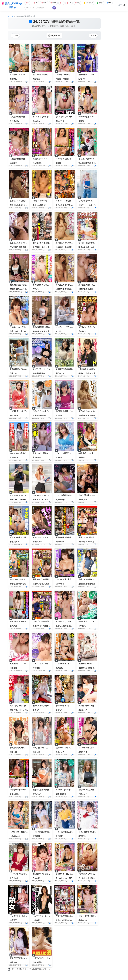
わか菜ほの (37, 163)
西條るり (36, 710)
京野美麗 (82, 416)
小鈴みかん (83, 921)
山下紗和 (36, 836)
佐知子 (12, 710)
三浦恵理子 (14, 247)
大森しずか (29, 710)
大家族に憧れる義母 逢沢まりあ (91, 706)
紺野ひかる (83, 752)
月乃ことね (14, 121)
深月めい (44, 205)
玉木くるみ (52, 247)
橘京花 (98, 247)
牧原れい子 (23, 205)
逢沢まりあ (83, 710)
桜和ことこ (67, 626)
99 (35, 3)
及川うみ (59, 416)
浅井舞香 (36, 921)
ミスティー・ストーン (87, 205)
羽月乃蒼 (59, 836)
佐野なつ (89, 374)
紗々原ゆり (14, 416)
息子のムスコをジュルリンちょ (68, 285)
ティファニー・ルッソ (41, 500)
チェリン (59, 332)
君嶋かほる (14, 794)
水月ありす (60, 205)
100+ (44, 3)
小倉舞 (43, 332)
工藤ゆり (13, 163)
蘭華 (57, 794)
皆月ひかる (96, 163)
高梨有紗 (88, 163)
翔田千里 (22, 247)
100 (71, 3)
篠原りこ (82, 374)
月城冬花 (36, 879)
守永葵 (81, 163)
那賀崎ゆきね (61, 500)
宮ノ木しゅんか (62, 879)
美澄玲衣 (36, 79)
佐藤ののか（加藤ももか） (89, 668)
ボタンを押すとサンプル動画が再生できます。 (32, 969)
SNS (28, 8)
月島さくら (83, 794)
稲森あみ (13, 963)
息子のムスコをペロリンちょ (21, 243)
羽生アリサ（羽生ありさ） (43, 626)
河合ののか (37, 794)
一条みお (44, 247)
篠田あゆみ (20, 290)
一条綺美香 (67, 247)
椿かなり (36, 332)
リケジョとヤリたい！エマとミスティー (94, 201)
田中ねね (82, 332)
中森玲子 (13, 921)
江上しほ (13, 752)
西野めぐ (36, 290)
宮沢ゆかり (14, 458)
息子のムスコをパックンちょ (90, 285)
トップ (10, 16)
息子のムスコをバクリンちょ (67, 243)
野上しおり (83, 879)
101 (54, 3)
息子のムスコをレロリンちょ (90, 411)
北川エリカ (29, 290)
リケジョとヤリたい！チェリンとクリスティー (74, 327)
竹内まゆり (14, 879)
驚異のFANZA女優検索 (12, 6)
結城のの (44, 416)
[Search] (47, 8)
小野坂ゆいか (15, 836)
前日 (16, 36)
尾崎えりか (83, 500)
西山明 (12, 290)
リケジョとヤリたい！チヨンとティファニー (50, 496)
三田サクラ (60, 584)
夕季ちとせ (92, 542)
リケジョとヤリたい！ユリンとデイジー (26, 496)
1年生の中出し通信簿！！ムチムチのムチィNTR (97, 369)
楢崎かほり (83, 458)
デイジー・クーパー (18, 500)
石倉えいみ (60, 752)
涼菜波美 (59, 668)
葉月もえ (82, 247)
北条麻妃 (59, 247)
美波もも (36, 205)
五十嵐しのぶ (70, 290)
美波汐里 (63, 794)
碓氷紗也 (91, 879)
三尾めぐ (59, 458)
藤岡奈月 (13, 626)
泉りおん (36, 121)
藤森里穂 (82, 584)
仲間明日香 (60, 290)
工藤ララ (36, 416)
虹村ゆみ (82, 79)
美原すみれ (14, 205)
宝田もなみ (60, 374)
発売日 (104, 3)
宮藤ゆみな (37, 584)
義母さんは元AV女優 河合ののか (45, 790)
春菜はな (89, 584)
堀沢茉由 (68, 205)
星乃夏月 (36, 247)
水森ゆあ (13, 79)
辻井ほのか (23, 584)
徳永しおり (90, 247)
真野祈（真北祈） (63, 79)
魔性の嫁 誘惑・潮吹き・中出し (45, 327)
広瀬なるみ (67, 921)
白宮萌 (81, 121)
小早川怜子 (92, 290)
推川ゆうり (20, 710)
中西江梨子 (83, 290)
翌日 (93, 36)
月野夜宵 (72, 879)
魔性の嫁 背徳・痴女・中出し (21, 285)
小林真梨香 (37, 963)
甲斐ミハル (90, 416)
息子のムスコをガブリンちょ (21, 201)
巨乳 (80, 3)
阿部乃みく (43, 374)
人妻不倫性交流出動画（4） (67, 916)
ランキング (92, 3)
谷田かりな (60, 121)
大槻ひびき (23, 332)
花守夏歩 (82, 836)
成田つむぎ (98, 374)
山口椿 (58, 163)
